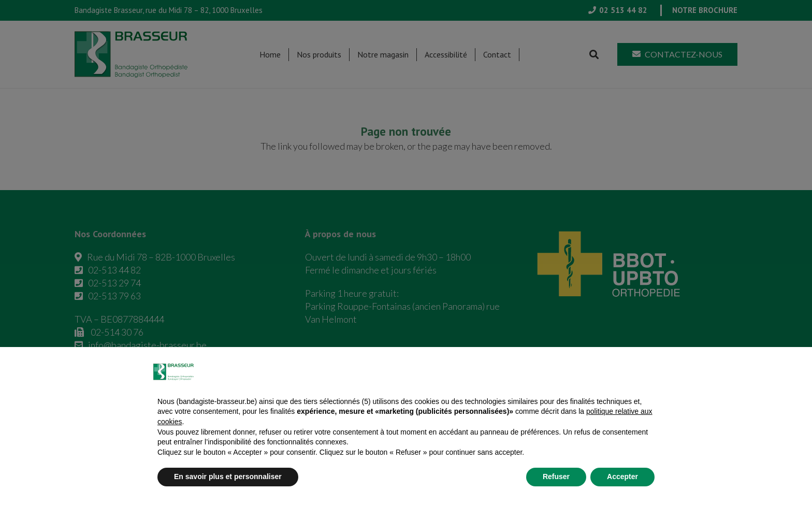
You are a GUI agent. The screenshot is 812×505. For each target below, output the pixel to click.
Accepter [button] (622, 477)
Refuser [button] (556, 477)
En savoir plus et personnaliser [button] (228, 477)
